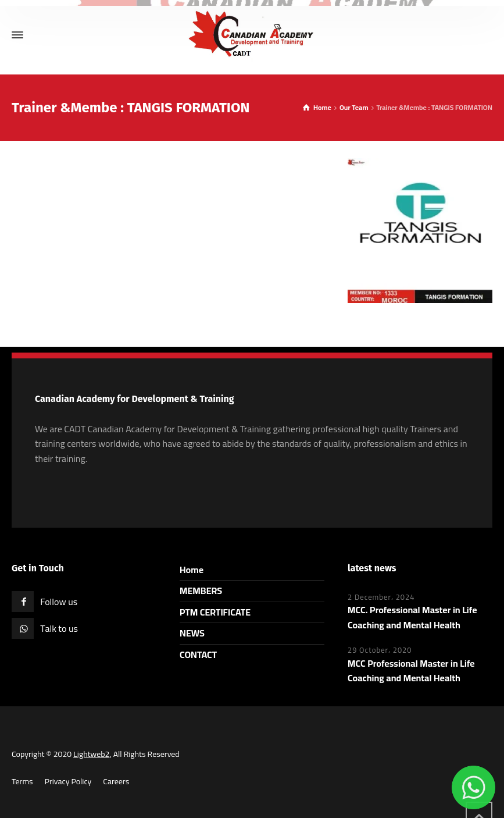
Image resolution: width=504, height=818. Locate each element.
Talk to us (59, 628)
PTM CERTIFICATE (215, 612)
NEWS (192, 633)
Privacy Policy (68, 781)
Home (192, 570)
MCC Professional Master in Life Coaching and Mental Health (411, 671)
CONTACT (198, 655)
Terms (22, 781)
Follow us (59, 602)
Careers (116, 781)
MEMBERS (201, 591)
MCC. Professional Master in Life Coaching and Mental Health (412, 617)
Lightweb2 (91, 754)
